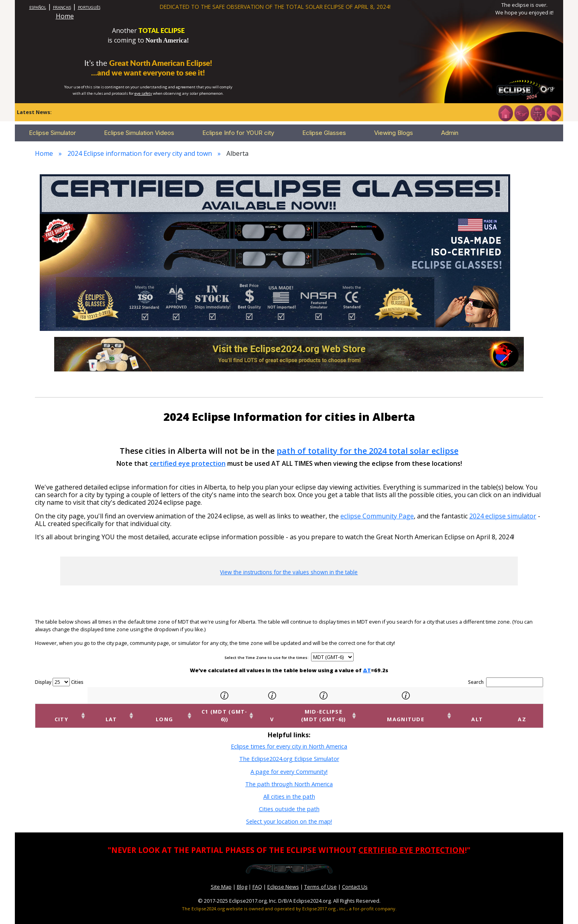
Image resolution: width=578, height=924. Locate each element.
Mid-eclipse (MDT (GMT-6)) (338, 712)
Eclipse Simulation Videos (139, 133)
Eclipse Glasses (324, 133)
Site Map (221, 879)
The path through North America (289, 776)
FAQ (257, 879)
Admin (450, 133)
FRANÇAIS (62, 7)
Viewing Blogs (394, 133)
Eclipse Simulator (52, 133)
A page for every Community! (289, 764)
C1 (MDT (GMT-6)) (199, 712)
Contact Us (355, 879)
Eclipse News (283, 879)
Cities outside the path (289, 801)
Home (65, 16)
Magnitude (441, 712)
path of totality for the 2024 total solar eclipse (367, 451)
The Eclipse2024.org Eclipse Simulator (289, 751)
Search (506, 682)
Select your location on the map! (289, 814)
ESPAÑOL (38, 7)
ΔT (367, 670)
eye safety (143, 93)
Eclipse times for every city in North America (289, 739)
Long (131, 712)
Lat (92, 712)
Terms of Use (321, 879)
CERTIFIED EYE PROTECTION (412, 842)
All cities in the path (289, 789)
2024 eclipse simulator (503, 516)
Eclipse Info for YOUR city (238, 133)
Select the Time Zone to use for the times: (267, 658)
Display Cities (59, 682)
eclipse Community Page (377, 516)
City (55, 712)
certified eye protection (188, 463)
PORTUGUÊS (89, 7)
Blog (242, 879)
